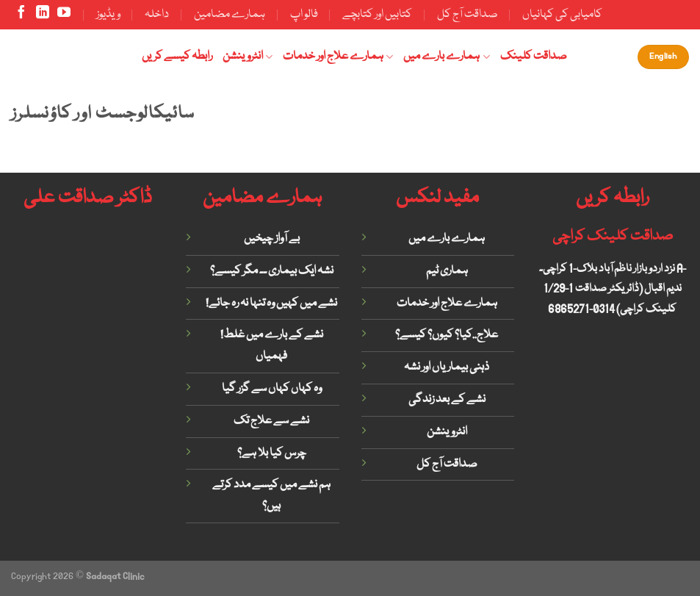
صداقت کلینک (534, 57)
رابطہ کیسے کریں (177, 57)
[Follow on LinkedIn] (43, 15)
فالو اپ (304, 15)
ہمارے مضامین (230, 15)
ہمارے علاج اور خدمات (338, 57)
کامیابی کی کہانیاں (562, 15)
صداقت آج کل (468, 15)
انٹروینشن (248, 57)
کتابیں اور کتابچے (377, 15)
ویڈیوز (108, 15)
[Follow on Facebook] (21, 15)
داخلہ (157, 15)
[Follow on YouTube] (64, 15)
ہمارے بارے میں (446, 57)
